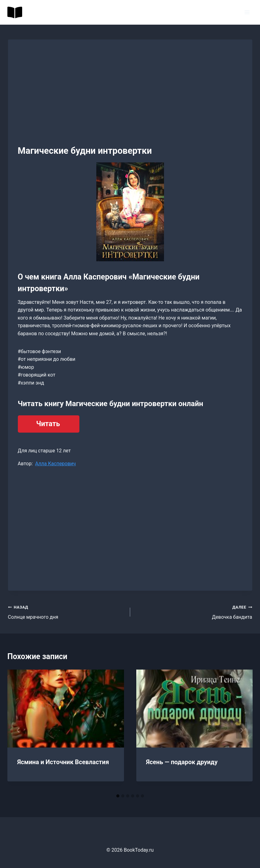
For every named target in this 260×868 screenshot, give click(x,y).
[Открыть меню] (247, 12)
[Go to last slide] (18, 730)
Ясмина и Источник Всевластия (63, 762)
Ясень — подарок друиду (182, 762)
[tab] (118, 796)
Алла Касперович (55, 464)
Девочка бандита (194, 612)
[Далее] (242, 730)
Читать (48, 424)
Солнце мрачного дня (67, 612)
